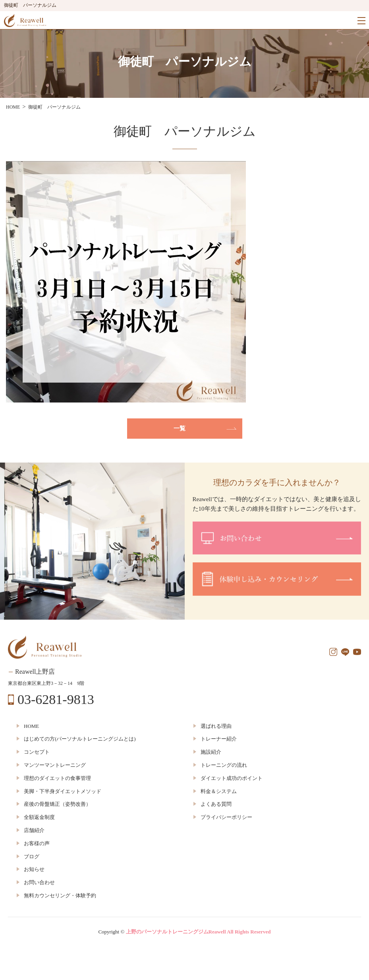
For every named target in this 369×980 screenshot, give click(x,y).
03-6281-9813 (56, 700)
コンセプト (37, 752)
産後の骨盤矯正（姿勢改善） (57, 804)
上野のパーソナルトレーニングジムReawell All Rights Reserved (198, 932)
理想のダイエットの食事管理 (57, 778)
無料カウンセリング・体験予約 (60, 895)
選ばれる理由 (216, 726)
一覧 (180, 428)
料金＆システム (219, 791)
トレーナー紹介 (219, 739)
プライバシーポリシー (226, 817)
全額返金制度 (39, 817)
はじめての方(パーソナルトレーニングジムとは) (80, 739)
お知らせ (34, 869)
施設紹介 (211, 752)
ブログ (32, 857)
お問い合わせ (39, 882)
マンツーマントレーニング (55, 765)
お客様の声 (37, 843)
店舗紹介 (34, 830)
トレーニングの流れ (224, 765)
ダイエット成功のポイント (232, 778)
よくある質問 (216, 804)
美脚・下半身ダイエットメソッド (63, 791)
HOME (31, 726)
